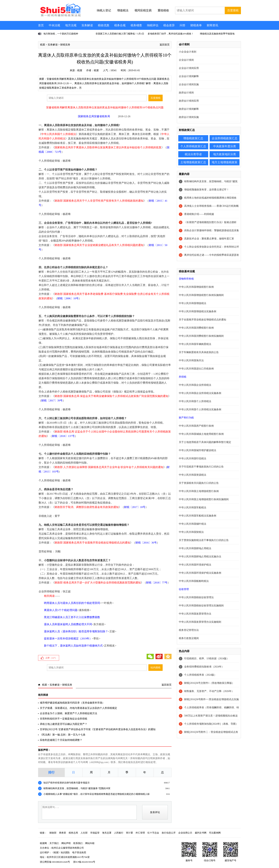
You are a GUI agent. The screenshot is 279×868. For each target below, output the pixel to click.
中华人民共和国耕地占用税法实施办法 (200, 557)
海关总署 (107, 833)
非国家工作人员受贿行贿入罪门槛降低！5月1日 (120, 34)
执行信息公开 (169, 833)
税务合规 (120, 25)
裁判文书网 (201, 833)
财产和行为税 (186, 418)
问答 (183, 25)
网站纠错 (90, 843)
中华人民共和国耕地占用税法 (195, 548)
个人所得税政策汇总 (193, 146)
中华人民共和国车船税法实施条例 (198, 516)
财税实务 (65, 45)
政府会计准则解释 (189, 109)
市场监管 (95, 833)
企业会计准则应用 (189, 68)
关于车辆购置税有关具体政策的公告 (199, 352)
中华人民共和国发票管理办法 (195, 614)
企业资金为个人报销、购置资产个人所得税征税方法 (69, 713)
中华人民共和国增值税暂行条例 (196, 287)
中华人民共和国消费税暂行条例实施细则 (201, 336)
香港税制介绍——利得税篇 (199, 214)
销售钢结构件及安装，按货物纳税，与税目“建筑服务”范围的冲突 (77, 788)
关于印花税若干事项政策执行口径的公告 (201, 467)
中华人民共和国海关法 (191, 360)
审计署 (129, 833)
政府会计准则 (186, 93)
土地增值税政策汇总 (193, 162)
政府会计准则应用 (189, 101)
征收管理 (184, 589)
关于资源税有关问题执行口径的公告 (199, 483)
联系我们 (78, 843)
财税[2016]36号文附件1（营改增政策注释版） (209, 683)
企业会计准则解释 (189, 76)
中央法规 (54, 25)
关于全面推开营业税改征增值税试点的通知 (202, 320)
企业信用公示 (185, 833)
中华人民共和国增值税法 (193, 303)
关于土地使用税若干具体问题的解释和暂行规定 (205, 442)
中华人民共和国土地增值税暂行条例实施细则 (204, 499)
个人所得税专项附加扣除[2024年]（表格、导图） (211, 724)
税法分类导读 (193, 154)
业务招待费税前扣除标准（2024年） (204, 667)
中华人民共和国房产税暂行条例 (196, 426)
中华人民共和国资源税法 (193, 475)
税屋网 (43, 843)
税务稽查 (136, 25)
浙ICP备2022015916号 (84, 862)
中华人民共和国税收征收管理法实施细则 (201, 606)
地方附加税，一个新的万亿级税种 (61, 34)
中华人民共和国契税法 (191, 532)
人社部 (84, 833)
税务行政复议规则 (189, 638)
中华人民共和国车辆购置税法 (195, 344)
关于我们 (54, 843)
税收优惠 (104, 25)
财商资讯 (212, 25)
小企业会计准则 (188, 52)
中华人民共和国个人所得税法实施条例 (200, 409)
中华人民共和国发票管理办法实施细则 (200, 622)
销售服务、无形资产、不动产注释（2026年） (209, 691)
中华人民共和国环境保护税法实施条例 (200, 573)
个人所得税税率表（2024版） (200, 675)
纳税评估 (153, 25)
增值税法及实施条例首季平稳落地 (217, 34)
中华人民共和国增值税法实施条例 (198, 311)
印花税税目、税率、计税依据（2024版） (207, 659)
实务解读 (87, 25)
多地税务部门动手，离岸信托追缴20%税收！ (171, 34)
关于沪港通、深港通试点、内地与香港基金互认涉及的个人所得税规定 (78, 708)
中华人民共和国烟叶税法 (193, 524)
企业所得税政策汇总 (225, 138)
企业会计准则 (186, 60)
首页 (41, 25)
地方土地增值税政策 (225, 162)
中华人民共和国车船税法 (193, 508)
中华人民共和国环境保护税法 (195, 565)
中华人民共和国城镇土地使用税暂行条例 (201, 434)
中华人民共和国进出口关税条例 (196, 369)
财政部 (53, 833)
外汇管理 (140, 833)
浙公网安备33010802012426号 (55, 862)
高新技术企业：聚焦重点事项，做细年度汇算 (209, 239)
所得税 (183, 377)
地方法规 (71, 25)
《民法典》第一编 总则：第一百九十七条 (63, 735)
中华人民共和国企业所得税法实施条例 (200, 393)
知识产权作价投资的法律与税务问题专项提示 (67, 783)
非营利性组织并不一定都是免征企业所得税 (64, 719)
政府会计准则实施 (189, 117)
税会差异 (169, 25)
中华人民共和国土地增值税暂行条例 (199, 491)
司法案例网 (215, 833)
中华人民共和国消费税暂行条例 (196, 328)
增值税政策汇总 (193, 138)
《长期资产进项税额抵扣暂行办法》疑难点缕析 (210, 222)
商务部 (63, 833)
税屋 (43, 45)
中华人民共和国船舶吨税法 (194, 581)
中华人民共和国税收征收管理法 (196, 597)
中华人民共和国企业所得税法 (195, 385)
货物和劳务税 (186, 279)
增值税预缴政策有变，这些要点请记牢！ (207, 190)
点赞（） (51, 658)
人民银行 (119, 833)
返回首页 (165, 45)
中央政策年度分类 (225, 146)
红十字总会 (153, 833)
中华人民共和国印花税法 (193, 459)
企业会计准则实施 (189, 84)
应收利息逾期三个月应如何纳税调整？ (61, 740)
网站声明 (66, 843)
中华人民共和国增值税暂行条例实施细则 (201, 295)
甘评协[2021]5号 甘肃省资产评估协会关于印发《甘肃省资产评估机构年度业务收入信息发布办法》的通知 (98, 729)
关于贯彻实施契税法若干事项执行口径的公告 (204, 540)
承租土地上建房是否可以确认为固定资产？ (64, 724)
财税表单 (196, 25)
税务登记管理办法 (189, 630)
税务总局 (73, 833)
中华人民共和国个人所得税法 (195, 401)
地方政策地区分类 (225, 154)
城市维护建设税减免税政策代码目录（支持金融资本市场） (72, 703)
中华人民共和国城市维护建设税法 (198, 450)
